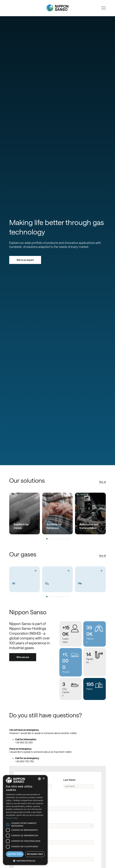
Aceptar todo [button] (15, 854)
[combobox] (39, 779)
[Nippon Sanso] (57, 8)
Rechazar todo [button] (35, 854)
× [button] (44, 779)
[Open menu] (104, 8)
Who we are (23, 657)
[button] (25, 860)
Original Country (30, 819)
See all (102, 482)
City (23, 836)
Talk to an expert (25, 260)
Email (24, 853)
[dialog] (25, 820)
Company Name (30, 802)
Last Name (70, 780)
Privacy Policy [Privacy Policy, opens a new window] (12, 818)
